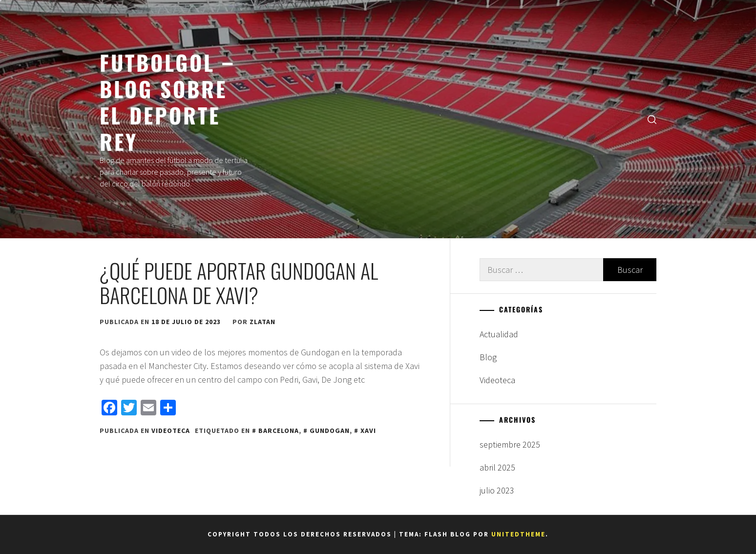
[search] (652, 119)
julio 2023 (497, 490)
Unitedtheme (518, 534)
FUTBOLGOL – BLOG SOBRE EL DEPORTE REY (167, 102)
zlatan (262, 322)
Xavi (368, 431)
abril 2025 (497, 467)
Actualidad (499, 334)
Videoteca (171, 431)
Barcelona (279, 431)
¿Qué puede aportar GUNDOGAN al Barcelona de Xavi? (239, 283)
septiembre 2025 (510, 444)
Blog (488, 357)
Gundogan (330, 431)
